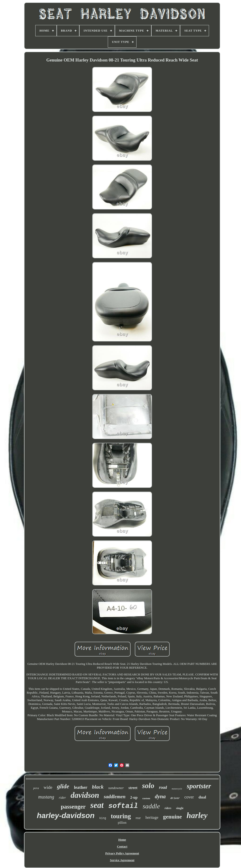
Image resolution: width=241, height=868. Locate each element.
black (98, 787)
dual (202, 797)
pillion (122, 823)
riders (168, 808)
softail (123, 806)
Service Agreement (122, 860)
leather (81, 787)
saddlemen (115, 797)
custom (146, 798)
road (163, 787)
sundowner (116, 788)
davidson (85, 795)
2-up (134, 797)
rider (62, 798)
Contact (122, 846)
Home (122, 840)
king (103, 818)
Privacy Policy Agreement (122, 853)
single (180, 808)
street (133, 788)
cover (189, 797)
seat (97, 805)
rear (138, 818)
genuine (173, 817)
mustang (46, 797)
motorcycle (177, 789)
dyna (160, 796)
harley (197, 815)
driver (175, 798)
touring (121, 816)
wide (48, 787)
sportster (199, 786)
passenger (73, 807)
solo (148, 786)
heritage (152, 817)
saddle (151, 806)
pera (36, 788)
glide (63, 786)
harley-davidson (66, 815)
